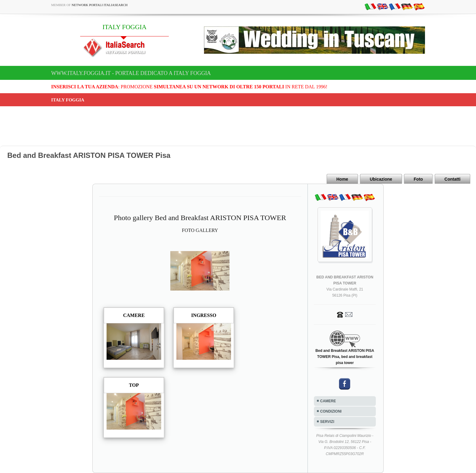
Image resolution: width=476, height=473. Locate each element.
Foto (418, 179)
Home (342, 179)
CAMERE (328, 401)
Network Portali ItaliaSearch (100, 5)
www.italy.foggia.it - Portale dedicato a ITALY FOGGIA (131, 73)
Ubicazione (381, 179)
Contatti (452, 179)
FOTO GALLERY (200, 230)
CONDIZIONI (331, 411)
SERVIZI (327, 422)
